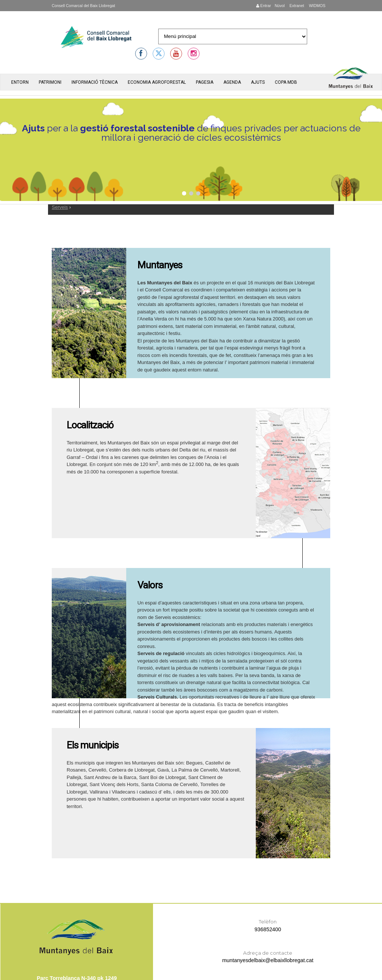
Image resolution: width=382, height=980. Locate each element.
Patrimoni (50, 82)
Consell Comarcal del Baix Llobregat (83, 6)
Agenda (232, 82)
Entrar (264, 6)
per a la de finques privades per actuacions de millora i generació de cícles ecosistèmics (191, 133)
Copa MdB (286, 82)
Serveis (60, 207)
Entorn (20, 82)
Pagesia (205, 82)
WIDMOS (317, 6)
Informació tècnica (95, 82)
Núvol (280, 6)
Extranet (296, 6)
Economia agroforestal (157, 82)
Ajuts (258, 82)
